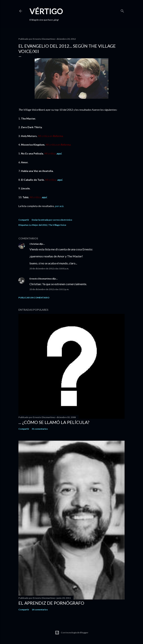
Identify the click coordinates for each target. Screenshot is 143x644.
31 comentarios (40, 429)
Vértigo (46, 11)
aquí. (59, 153)
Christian (34, 244)
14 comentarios (40, 610)
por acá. (60, 206)
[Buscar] (122, 10)
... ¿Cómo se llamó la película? (54, 422)
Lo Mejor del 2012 (38, 225)
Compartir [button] (24, 220)
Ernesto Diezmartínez (41, 279)
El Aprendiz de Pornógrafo (51, 603)
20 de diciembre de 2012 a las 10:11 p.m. (49, 289)
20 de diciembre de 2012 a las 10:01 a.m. (49, 269)
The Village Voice (57, 225)
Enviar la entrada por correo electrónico (52, 220)
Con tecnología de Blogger (72, 633)
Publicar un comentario (34, 298)
